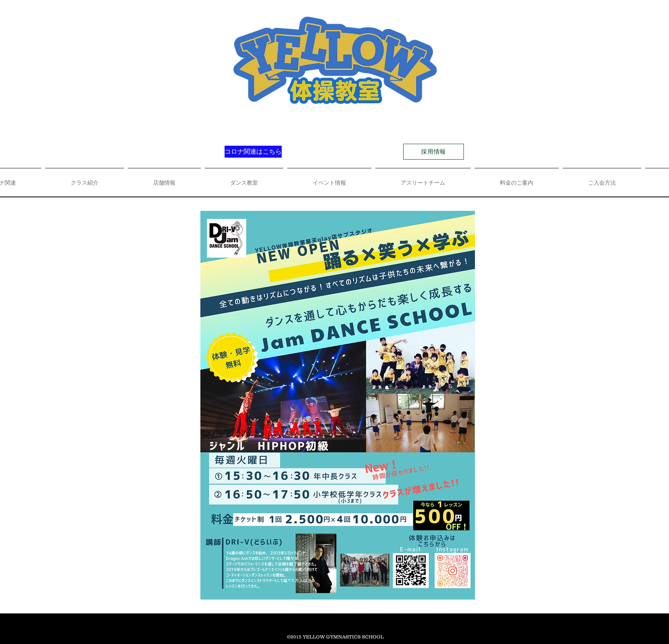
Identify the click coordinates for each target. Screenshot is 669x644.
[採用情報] (434, 152)
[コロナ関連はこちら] (253, 152)
